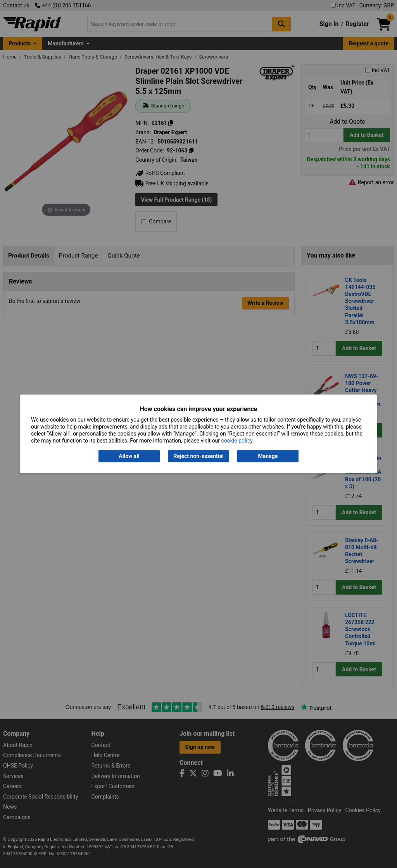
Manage (268, 456)
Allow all (129, 456)
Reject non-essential (198, 456)
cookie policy (237, 441)
